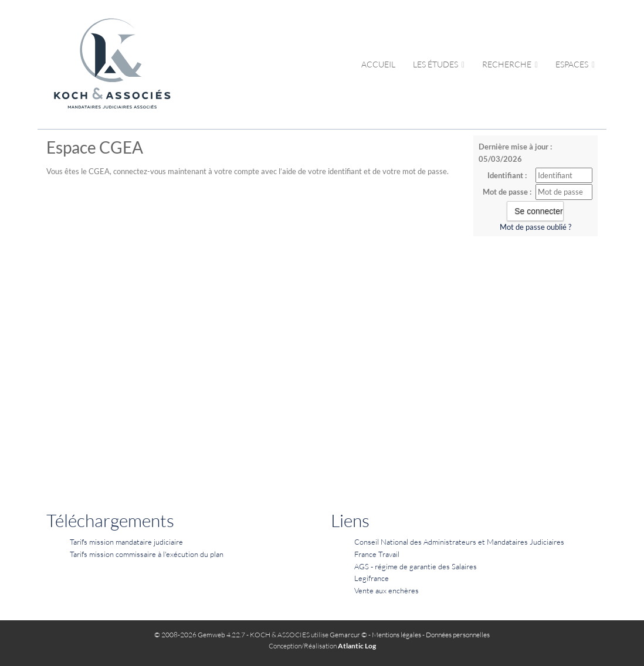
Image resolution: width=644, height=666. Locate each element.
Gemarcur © (348, 635)
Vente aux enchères (387, 590)
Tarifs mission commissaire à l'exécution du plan (147, 554)
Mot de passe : (507, 192)
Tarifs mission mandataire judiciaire (126, 542)
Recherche (510, 64)
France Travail (377, 554)
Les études (439, 64)
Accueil (378, 64)
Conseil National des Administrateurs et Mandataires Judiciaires (459, 542)
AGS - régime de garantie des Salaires (416, 566)
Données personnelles (458, 635)
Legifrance (372, 578)
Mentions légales (396, 635)
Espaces (575, 64)
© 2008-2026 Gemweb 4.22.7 (200, 635)
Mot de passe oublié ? (535, 227)
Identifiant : (507, 175)
